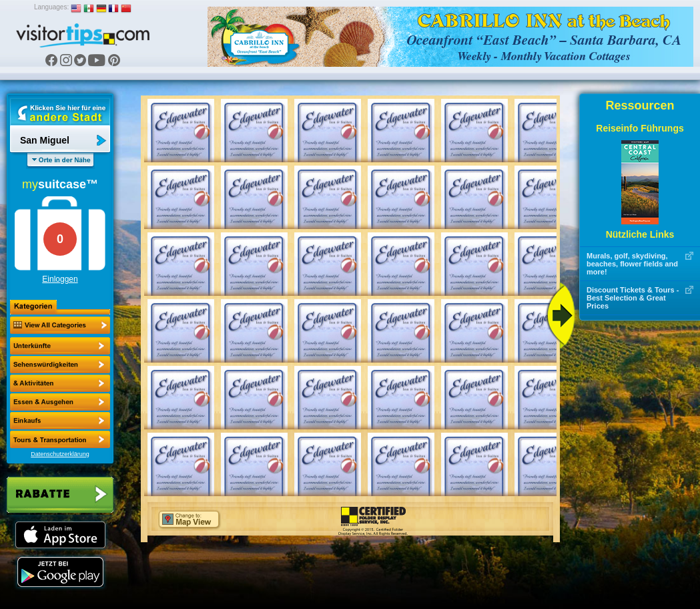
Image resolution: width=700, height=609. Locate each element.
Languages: (51, 7)
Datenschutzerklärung (60, 454)
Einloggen (60, 279)
